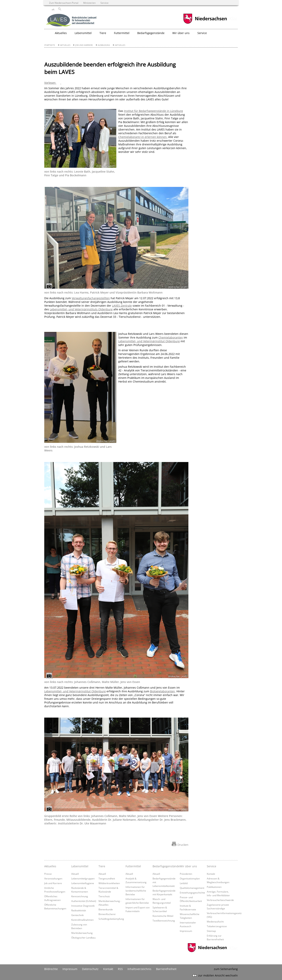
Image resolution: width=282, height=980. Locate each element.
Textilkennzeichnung (164, 921)
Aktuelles (65, 45)
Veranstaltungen (53, 878)
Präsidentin (186, 874)
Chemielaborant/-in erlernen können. (143, 137)
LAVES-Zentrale (122, 306)
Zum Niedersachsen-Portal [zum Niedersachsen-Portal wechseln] (64, 3)
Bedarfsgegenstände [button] (151, 33)
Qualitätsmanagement (192, 888)
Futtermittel (133, 866)
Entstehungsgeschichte (192, 893)
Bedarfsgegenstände (165, 866)
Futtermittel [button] (122, 33)
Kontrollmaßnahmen (82, 920)
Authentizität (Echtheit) (84, 901)
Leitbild (184, 883)
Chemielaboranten (171, 337)
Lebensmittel (80, 866)
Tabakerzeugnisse (217, 926)
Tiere (102, 866)
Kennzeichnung (80, 896)
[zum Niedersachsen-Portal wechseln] (205, 23)
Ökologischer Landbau (83, 938)
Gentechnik (77, 915)
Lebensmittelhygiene (83, 883)
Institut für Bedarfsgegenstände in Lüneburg (153, 111)
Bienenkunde (106, 909)
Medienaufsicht (215, 921)
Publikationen (214, 887)
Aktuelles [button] (61, 33)
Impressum (186, 931)
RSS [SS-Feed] (120, 969)
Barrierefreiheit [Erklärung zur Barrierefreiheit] (166, 969)
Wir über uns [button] (181, 33)
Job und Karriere (84, 45)
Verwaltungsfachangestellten (91, 298)
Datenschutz (90, 969)
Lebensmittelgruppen (83, 878)
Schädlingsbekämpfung (111, 919)
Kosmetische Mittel (163, 916)
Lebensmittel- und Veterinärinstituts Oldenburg (81, 309)
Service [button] (202, 33)
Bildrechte (51, 969)
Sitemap (211, 931)
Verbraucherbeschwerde (220, 900)
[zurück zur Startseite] (72, 21)
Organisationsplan (190, 878)
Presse (48, 874)
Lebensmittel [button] (83, 33)
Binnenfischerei (107, 914)
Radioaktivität (79, 910)
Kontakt (211, 874)
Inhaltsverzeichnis (139, 969)
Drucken (183, 845)
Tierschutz (104, 896)
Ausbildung (104, 45)
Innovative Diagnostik (83, 906)
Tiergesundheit (107, 878)
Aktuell (75, 874)
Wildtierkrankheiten (109, 883)
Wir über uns (188, 866)
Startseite (50, 45)
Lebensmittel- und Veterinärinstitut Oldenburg (149, 341)
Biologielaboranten (162, 691)
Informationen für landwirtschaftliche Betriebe (136, 891)
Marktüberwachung (82, 933)
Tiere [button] (103, 33)
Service (211, 866)
